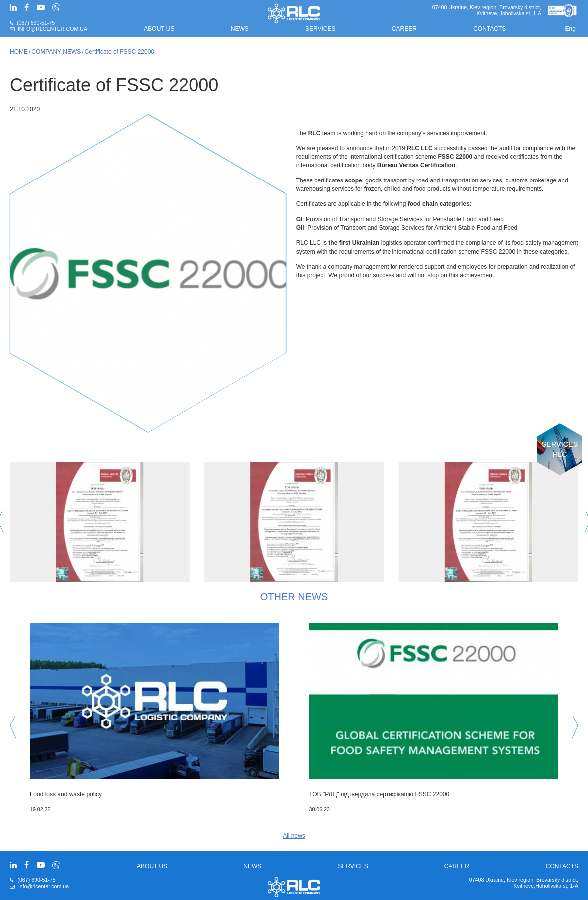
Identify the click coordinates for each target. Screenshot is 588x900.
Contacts (490, 29)
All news (294, 836)
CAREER (404, 29)
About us (159, 29)
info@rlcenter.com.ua (53, 29)
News (240, 29)
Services (320, 29)
